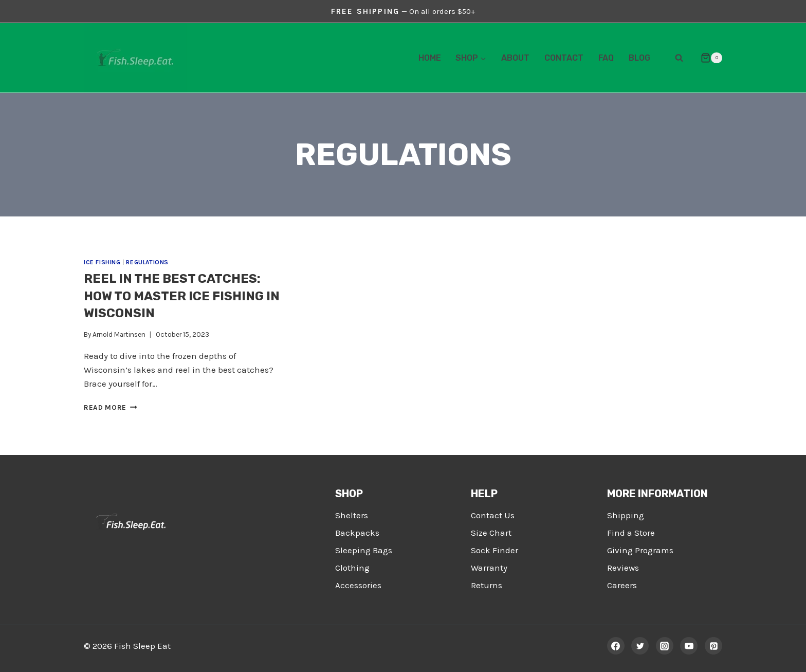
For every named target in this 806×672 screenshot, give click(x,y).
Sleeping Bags (364, 550)
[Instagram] (665, 646)
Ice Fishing (102, 262)
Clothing (352, 568)
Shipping (626, 515)
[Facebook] (616, 646)
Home (430, 58)
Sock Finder (494, 550)
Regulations (147, 262)
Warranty (489, 568)
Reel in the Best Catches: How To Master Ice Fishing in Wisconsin (182, 296)
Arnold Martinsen (119, 334)
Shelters (352, 515)
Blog (639, 58)
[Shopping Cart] (707, 58)
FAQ (606, 58)
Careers (622, 585)
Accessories (358, 585)
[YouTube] (689, 646)
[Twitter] (640, 646)
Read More (111, 407)
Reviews (623, 568)
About (515, 58)
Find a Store (631, 533)
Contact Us (493, 515)
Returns (487, 585)
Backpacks (357, 533)
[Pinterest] (713, 646)
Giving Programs (640, 550)
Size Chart (491, 533)
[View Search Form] (679, 58)
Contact (564, 58)
